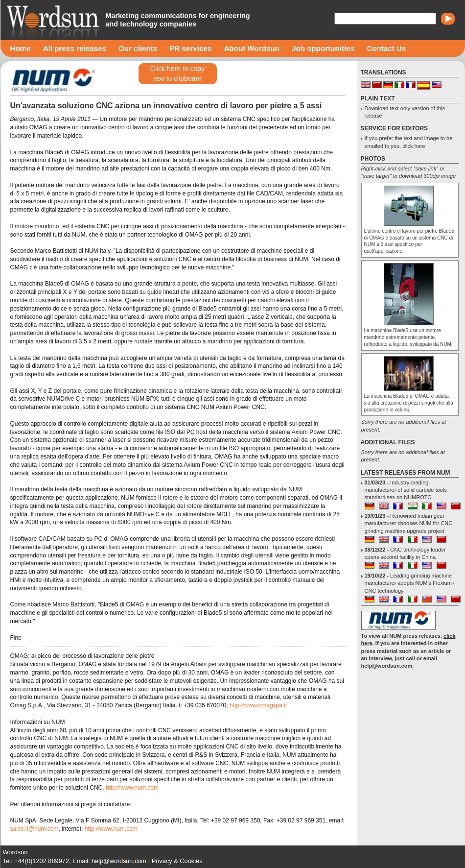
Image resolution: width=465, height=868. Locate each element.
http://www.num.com (132, 788)
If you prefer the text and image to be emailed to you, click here (409, 142)
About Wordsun (252, 48)
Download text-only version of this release (405, 112)
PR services (190, 48)
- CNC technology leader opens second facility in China (405, 553)
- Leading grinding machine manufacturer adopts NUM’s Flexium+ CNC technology (410, 583)
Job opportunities (323, 48)
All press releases (75, 48)
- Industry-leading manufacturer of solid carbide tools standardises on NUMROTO (406, 490)
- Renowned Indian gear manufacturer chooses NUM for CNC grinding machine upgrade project (409, 523)
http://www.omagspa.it (258, 705)
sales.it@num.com (35, 829)
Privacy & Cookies (177, 861)
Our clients (138, 48)
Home (21, 48)
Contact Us (386, 48)
